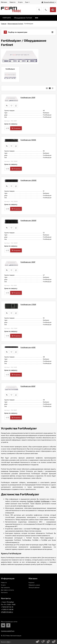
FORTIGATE (7, 18)
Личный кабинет (34, 587)
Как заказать (5, 587)
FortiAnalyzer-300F (28, 262)
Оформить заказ (34, 585)
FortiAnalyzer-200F (28, 97)
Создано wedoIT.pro (8, 631)
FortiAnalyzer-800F (28, 386)
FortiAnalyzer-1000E (28, 140)
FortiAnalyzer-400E (28, 347)
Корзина (31, 582)
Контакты (4, 592)
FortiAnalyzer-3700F (28, 304)
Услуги (3, 585)
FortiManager (45, 501)
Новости (4, 582)
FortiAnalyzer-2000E (28, 180)
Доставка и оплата (7, 590)
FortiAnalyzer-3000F (28, 220)
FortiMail (37, 501)
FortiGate (30, 501)
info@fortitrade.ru (7, 612)
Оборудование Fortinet (23, 18)
